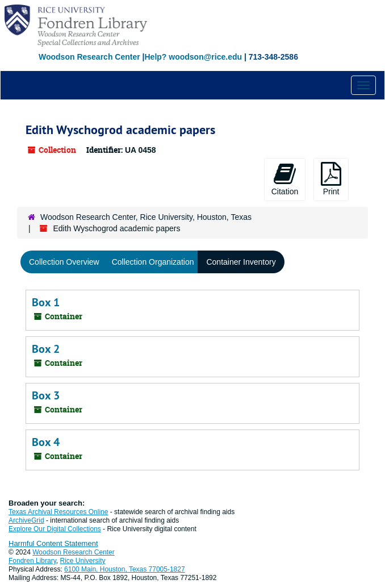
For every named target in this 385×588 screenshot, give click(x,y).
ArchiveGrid (26, 520)
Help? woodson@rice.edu (193, 57)
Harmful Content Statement (53, 543)
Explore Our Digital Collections (55, 529)
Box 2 (46, 349)
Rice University (83, 561)
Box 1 (46, 302)
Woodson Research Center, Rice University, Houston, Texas (146, 217)
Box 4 (46, 442)
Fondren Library (32, 561)
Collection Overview (64, 262)
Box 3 (46, 395)
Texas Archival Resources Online (58, 512)
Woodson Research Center (89, 57)
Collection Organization (153, 262)
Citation (285, 179)
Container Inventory (241, 262)
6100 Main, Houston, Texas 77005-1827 (125, 569)
